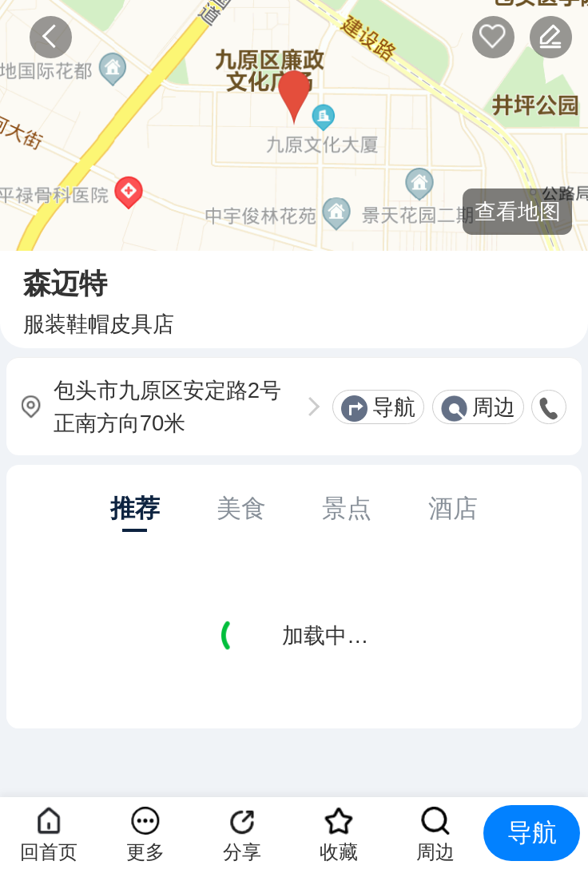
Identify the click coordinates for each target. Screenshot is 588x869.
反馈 (551, 37)
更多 (145, 852)
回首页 (49, 852)
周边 (494, 407)
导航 (394, 407)
